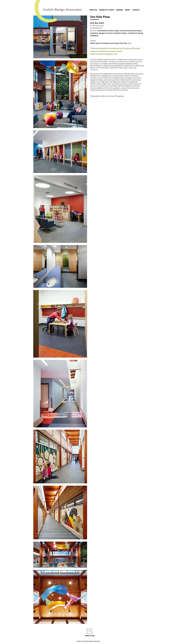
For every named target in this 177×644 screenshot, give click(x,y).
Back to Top (90, 636)
